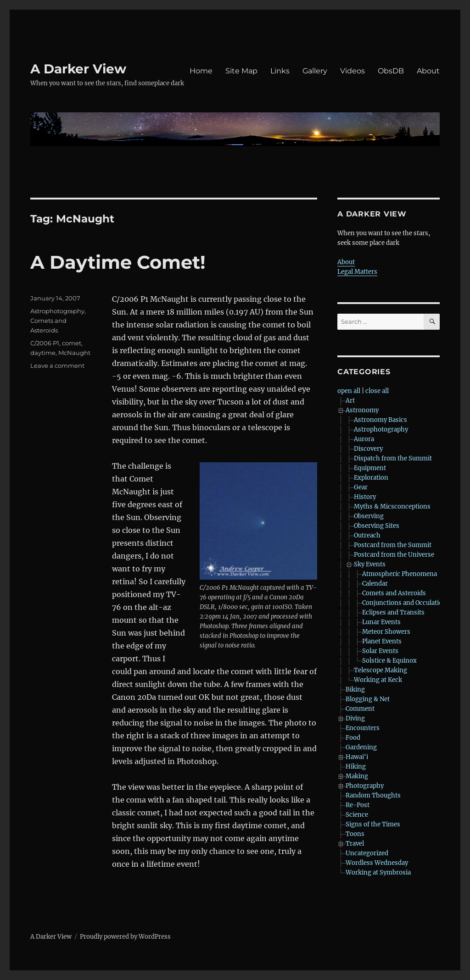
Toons (355, 834)
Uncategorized (367, 853)
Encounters (363, 728)
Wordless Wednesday (377, 863)
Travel (355, 844)
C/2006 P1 (45, 343)
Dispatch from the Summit (393, 458)
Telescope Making (380, 670)
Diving (355, 718)
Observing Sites (377, 526)
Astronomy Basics (380, 420)
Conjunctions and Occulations (406, 603)
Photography (365, 786)
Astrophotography (57, 311)
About (428, 71)
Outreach (367, 535)
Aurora (364, 439)
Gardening (361, 747)
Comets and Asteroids (394, 593)
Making (357, 776)
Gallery (315, 71)
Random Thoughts (373, 795)
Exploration (371, 478)
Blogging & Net (368, 699)
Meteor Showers (386, 632)
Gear (361, 487)
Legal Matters (357, 272)
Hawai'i (357, 757)
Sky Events (370, 564)
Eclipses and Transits (393, 612)
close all (377, 391)
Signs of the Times (373, 824)
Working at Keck (378, 680)
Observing (369, 516)
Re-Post (358, 805)
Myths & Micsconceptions (392, 507)
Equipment (370, 468)
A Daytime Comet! (118, 262)
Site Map (241, 71)
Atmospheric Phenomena (400, 574)
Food (353, 738)
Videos (352, 71)
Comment (360, 709)
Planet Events (382, 641)
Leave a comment (57, 365)
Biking (355, 689)
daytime (43, 353)
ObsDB (391, 71)
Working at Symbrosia (378, 872)
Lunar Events (381, 622)
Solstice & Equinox (389, 661)
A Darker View (78, 69)
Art (350, 401)
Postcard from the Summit (393, 545)
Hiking (356, 767)
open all (349, 391)
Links (280, 71)
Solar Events (380, 651)
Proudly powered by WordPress (125, 937)
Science (357, 815)
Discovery (368, 449)
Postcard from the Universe (394, 555)
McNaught (74, 353)
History (365, 497)
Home (201, 71)
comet (72, 343)
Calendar (375, 584)
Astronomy (362, 410)
